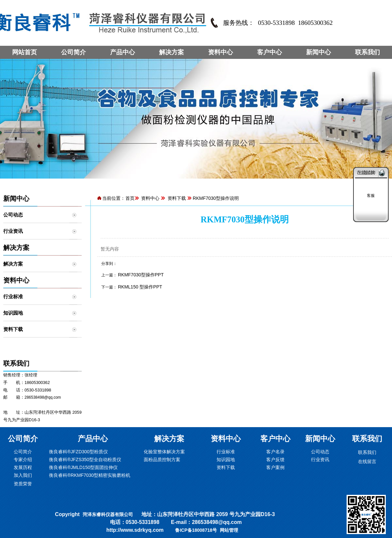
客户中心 (269, 52)
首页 (130, 198)
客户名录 (275, 452)
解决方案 (171, 52)
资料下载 (13, 329)
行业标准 (13, 296)
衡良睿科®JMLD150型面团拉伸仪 (83, 467)
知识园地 (13, 313)
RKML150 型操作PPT (140, 287)
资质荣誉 (23, 484)
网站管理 (229, 530)
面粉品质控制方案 (162, 460)
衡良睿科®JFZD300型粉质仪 (78, 452)
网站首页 (24, 52)
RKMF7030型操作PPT (141, 275)
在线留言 (367, 461)
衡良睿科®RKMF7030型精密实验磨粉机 (90, 475)
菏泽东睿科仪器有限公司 (108, 514)
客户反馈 (275, 460)
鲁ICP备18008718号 (196, 530)
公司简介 (73, 52)
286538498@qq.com (43, 397)
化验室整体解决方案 (164, 452)
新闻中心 (318, 52)
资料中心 (220, 52)
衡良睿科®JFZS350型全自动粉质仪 (85, 460)
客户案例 (275, 467)
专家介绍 (23, 460)
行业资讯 (13, 231)
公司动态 (13, 215)
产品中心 (122, 52)
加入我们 (23, 475)
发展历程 (23, 467)
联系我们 (367, 52)
